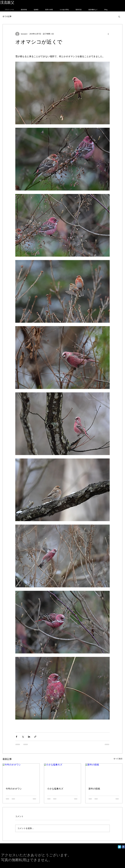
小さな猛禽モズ (55, 789)
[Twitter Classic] (119, 847)
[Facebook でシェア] (17, 737)
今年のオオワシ (14, 789)
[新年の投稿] (104, 774)
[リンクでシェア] (35, 737)
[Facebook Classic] (123, 847)
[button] (119, 17)
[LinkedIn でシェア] (29, 737)
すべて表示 (118, 759)
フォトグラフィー (29, 2)
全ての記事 (7, 16)
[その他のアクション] (108, 34)
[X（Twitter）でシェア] (23, 737)
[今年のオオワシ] (21, 774)
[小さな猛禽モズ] (63, 774)
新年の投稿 (94, 789)
